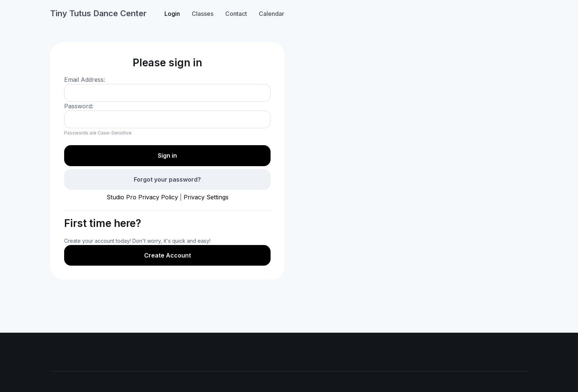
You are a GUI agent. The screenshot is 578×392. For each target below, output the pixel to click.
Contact (236, 14)
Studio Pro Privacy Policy (142, 197)
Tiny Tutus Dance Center (98, 13)
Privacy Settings (206, 197)
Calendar (271, 14)
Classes (203, 14)
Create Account (168, 255)
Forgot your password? (167, 179)
